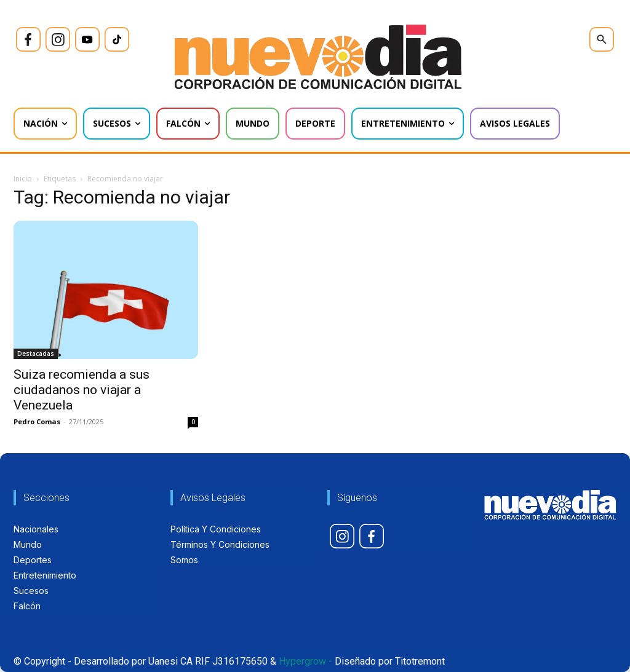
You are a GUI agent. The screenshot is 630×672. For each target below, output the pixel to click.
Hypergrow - (305, 661)
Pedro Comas (37, 421)
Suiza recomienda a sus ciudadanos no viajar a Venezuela (82, 390)
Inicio (23, 179)
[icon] (28, 39)
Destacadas (36, 354)
